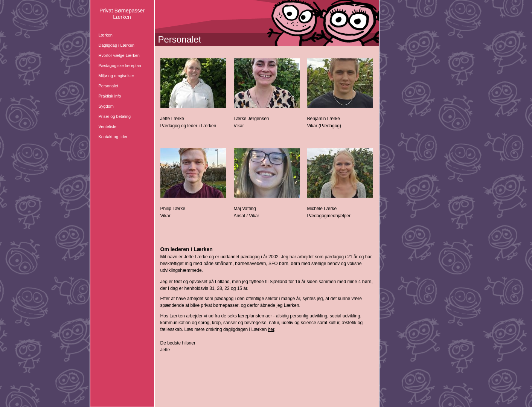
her (271, 329)
